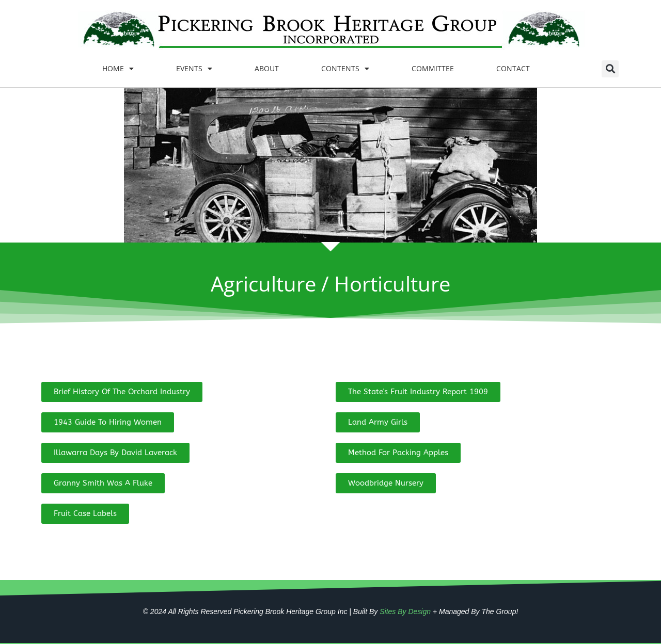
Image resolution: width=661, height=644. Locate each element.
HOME (118, 69)
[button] (610, 69)
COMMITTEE (433, 68)
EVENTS (194, 69)
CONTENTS (345, 69)
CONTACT (513, 68)
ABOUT (267, 68)
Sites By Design (405, 611)
